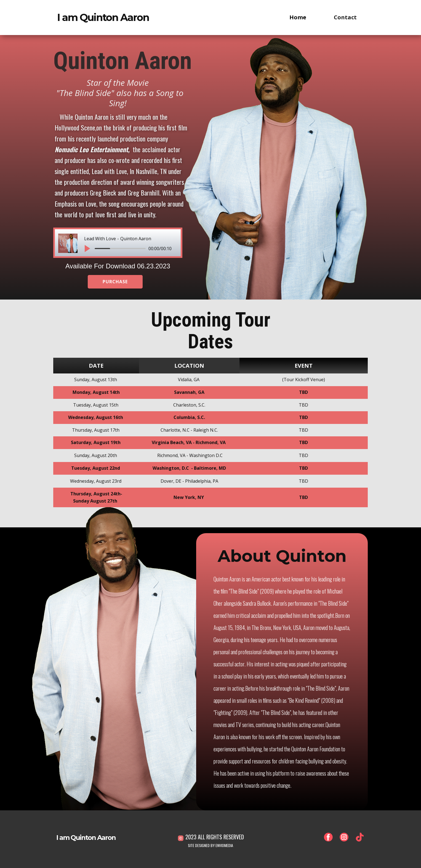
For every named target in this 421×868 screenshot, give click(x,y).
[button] (87, 249)
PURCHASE (115, 282)
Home (298, 17)
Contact (345, 17)
